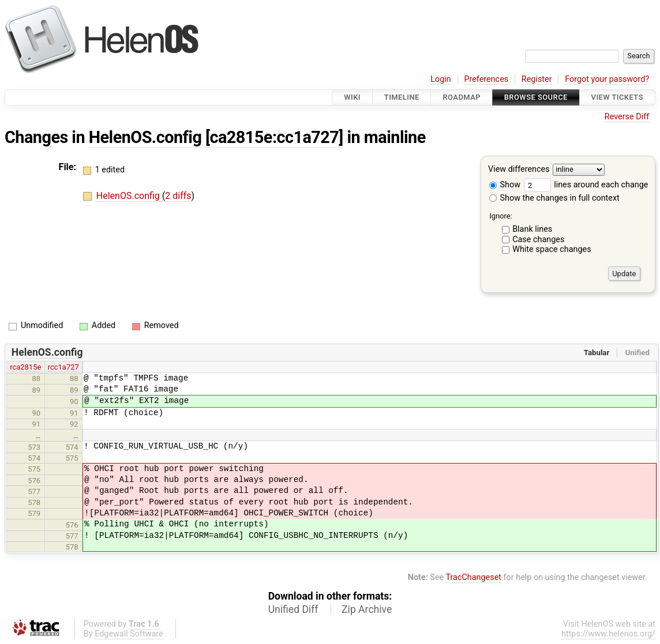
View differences (519, 170)
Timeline (402, 97)
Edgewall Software (129, 634)
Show (505, 185)
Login (441, 79)
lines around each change (586, 185)
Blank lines (532, 229)
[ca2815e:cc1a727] (274, 137)
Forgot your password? (607, 79)
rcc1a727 (63, 367)
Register (537, 79)
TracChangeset (473, 577)
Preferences (486, 79)
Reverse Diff (627, 117)
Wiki (352, 97)
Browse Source (536, 97)
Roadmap (462, 97)
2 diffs (178, 196)
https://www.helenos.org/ (608, 634)
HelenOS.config (145, 137)
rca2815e (25, 367)
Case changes (538, 240)
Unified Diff (293, 609)
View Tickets (617, 97)
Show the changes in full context (554, 198)
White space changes (552, 249)
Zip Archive (367, 609)
